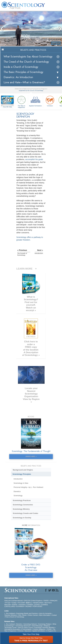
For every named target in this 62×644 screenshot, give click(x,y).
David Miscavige (37, 626)
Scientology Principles (22, 474)
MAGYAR (8, 605)
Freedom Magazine (39, 629)
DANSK (46, 601)
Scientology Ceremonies (23, 505)
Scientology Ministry (21, 509)
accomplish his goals (34, 159)
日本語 (14, 603)
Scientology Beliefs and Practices (27, 613)
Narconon (28, 631)
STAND (49, 629)
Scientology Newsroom (23, 626)
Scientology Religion (45, 624)
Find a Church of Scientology (15, 617)
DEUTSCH (48, 603)
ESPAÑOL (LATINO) (33, 605)
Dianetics (17, 491)
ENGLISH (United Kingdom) (33, 601)
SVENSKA (22, 605)
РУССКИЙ (21, 603)
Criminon (50, 101)
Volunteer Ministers (11, 615)
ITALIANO (28, 606)
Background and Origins (23, 470)
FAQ (20, 615)
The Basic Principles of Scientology (23, 72)
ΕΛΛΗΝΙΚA (20, 606)
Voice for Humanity (45, 613)
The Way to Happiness (21, 101)
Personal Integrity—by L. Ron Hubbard (28, 487)
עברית (8, 603)
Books (25, 615)
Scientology (18, 496)
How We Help (7, 107)
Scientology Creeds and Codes (25, 513)
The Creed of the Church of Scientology (26, 62)
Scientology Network (30, 624)
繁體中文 (29, 603)
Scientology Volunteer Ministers (44, 627)
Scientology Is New (21, 483)
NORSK (15, 605)
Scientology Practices (22, 500)
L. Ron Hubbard (10, 613)
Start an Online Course (25, 627)
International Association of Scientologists (18, 629)
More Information (45, 615)
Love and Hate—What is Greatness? (24, 82)
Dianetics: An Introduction (18, 77)
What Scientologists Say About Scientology (28, 57)
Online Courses (33, 615)
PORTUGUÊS (38, 606)
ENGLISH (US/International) (14, 601)
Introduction (18, 479)
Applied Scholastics (35, 101)
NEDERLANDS (38, 603)
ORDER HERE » (31, 456)
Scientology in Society (22, 518)
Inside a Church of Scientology (21, 67)
